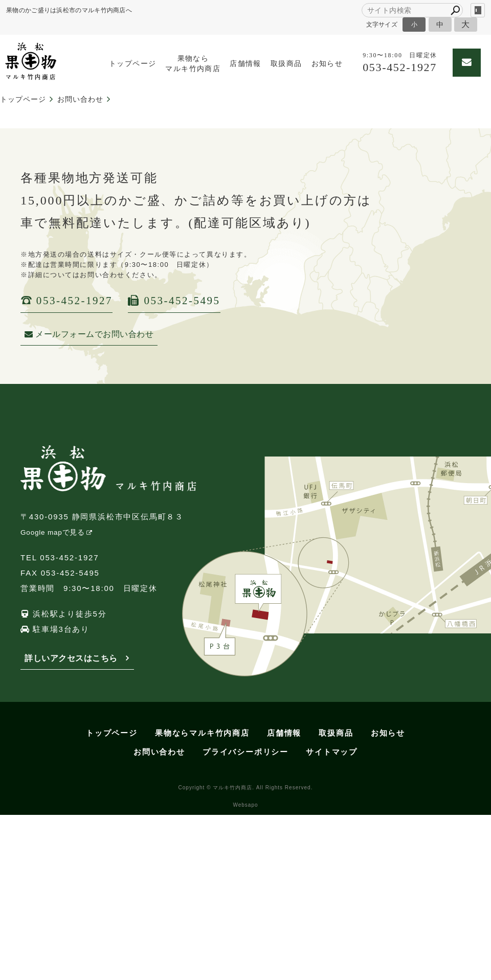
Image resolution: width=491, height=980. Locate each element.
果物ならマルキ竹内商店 (193, 64)
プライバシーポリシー (245, 752)
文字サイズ (382, 24)
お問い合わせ (159, 752)
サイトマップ (332, 752)
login (478, 10)
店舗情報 (245, 64)
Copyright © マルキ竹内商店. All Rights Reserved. (246, 788)
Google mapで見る (53, 532)
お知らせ (327, 64)
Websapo (245, 805)
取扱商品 (286, 64)
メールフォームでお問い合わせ (89, 334)
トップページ (132, 64)
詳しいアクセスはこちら (71, 658)
